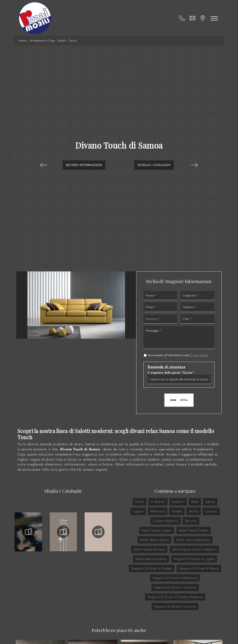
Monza (194, 511)
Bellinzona (158, 511)
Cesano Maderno (166, 521)
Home (23, 41)
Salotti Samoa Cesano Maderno (194, 549)
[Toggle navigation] (214, 18)
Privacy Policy (199, 355)
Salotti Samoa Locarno (151, 559)
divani (140, 502)
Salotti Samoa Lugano (157, 530)
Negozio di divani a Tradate (152, 568)
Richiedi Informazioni (84, 165)
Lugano (138, 511)
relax (195, 502)
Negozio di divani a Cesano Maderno (175, 597)
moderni (178, 502)
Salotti (62, 41)
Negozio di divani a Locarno (175, 606)
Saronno (191, 521)
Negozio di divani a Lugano (194, 559)
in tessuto (158, 502)
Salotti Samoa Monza (155, 540)
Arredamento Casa (42, 41)
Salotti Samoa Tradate (194, 530)
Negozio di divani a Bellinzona (175, 578)
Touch (73, 41)
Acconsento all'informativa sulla (178, 355)
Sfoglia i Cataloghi (154, 165)
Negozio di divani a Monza (199, 568)
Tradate (177, 511)
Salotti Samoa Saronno (149, 549)
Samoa (210, 502)
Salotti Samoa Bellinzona (193, 540)
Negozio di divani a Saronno (175, 587)
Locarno (211, 511)
